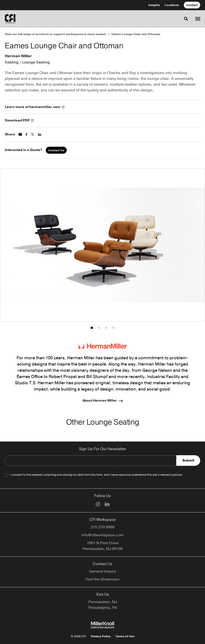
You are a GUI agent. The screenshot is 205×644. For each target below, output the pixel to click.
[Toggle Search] (186, 19)
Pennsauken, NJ (103, 602)
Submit (188, 460)
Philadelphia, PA (103, 608)
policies (177, 475)
